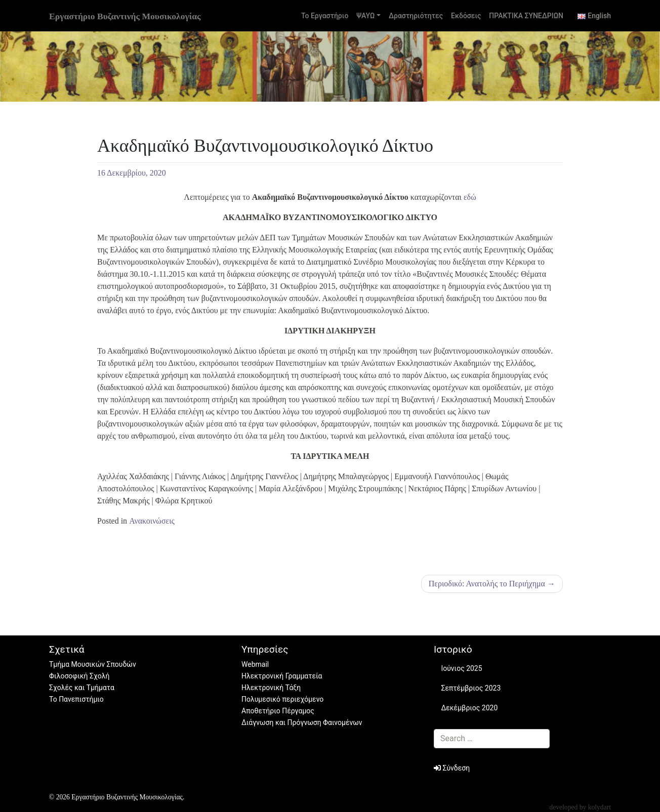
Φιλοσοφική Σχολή (79, 676)
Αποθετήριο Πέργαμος (278, 711)
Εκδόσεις (466, 16)
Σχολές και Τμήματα (82, 688)
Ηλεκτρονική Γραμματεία (282, 676)
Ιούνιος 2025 (461, 668)
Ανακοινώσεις (152, 521)
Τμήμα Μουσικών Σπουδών (93, 664)
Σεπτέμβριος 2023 (471, 688)
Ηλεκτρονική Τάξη (271, 688)
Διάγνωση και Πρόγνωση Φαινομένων (302, 722)
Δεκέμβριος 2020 (469, 708)
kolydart (600, 807)
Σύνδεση (452, 768)
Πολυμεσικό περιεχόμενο (282, 699)
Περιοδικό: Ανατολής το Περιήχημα (487, 584)
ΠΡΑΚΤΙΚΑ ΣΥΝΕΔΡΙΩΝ (526, 16)
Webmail (255, 664)
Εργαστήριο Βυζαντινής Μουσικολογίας (125, 16)
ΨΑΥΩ (365, 16)
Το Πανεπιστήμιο (76, 699)
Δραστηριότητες (416, 16)
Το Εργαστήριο (325, 16)
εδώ (470, 197)
